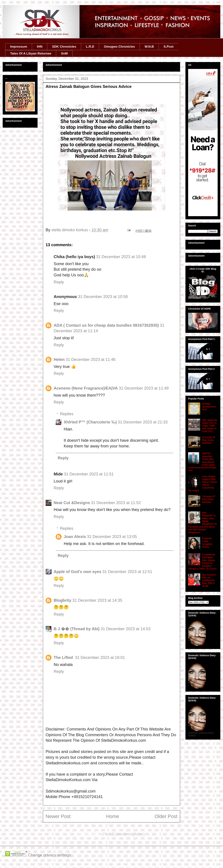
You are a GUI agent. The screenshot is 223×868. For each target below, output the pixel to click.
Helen (59, 359)
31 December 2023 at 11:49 (144, 388)
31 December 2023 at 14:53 (126, 629)
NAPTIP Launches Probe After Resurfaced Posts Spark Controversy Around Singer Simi (202, 462)
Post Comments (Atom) (124, 834)
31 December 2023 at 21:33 (143, 422)
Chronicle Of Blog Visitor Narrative (209, 440)
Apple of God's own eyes (77, 572)
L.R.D (90, 47)
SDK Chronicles (64, 47)
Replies (67, 414)
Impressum (19, 47)
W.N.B (149, 47)
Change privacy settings (50, 855)
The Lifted (64, 657)
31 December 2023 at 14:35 (97, 600)
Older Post (166, 816)
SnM (64, 53)
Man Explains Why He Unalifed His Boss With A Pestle (209, 580)
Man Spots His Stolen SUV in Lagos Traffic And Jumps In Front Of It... (210, 426)
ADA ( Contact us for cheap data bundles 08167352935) (106, 325)
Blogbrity (62, 600)
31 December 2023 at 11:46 (91, 359)
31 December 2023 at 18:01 (100, 657)
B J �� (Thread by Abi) (77, 629)
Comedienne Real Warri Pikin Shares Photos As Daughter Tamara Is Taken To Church (202, 562)
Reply (59, 282)
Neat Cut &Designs (72, 503)
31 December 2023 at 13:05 (112, 537)
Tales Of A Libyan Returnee (31, 53)
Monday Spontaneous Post (209, 407)
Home (113, 816)
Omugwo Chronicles (119, 47)
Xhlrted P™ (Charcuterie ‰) (90, 422)
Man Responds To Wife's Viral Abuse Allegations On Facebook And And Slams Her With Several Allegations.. (203, 523)
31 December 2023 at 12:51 (127, 572)
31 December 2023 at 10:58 (103, 297)
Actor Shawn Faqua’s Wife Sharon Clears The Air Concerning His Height (203, 483)
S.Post (168, 47)
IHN (40, 47)
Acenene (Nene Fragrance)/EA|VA (86, 388)
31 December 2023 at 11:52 (116, 503)
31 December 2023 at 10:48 (121, 257)
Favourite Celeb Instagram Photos (207, 542)
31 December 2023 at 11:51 (89, 474)
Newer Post (58, 816)
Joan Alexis (75, 537)
